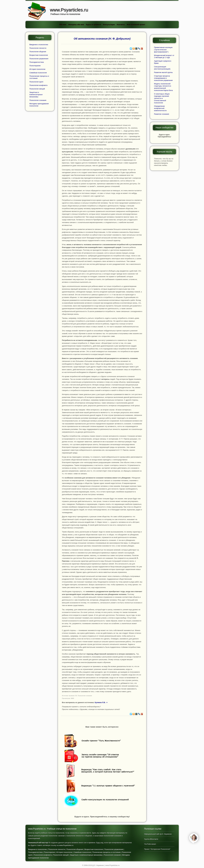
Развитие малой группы (163, 72)
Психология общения (38, 52)
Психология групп (36, 82)
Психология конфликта (38, 85)
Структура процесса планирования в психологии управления (163, 78)
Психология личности (38, 48)
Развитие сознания (162, 114)
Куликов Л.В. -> (101, 702)
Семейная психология (38, 73)
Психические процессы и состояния (106, 852)
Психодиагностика (37, 62)
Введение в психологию (39, 45)
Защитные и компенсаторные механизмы (36, 95)
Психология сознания (38, 100)
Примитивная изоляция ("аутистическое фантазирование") (163, 50)
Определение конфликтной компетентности (160, 108)
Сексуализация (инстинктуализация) (162, 68)
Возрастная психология (39, 55)
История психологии (37, 69)
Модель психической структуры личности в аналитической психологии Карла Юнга (163, 87)
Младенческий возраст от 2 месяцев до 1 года (164, 56)
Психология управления (39, 59)
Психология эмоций (37, 89)
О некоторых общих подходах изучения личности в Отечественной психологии (162, 98)
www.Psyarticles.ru (66, 845)
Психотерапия (35, 66)
